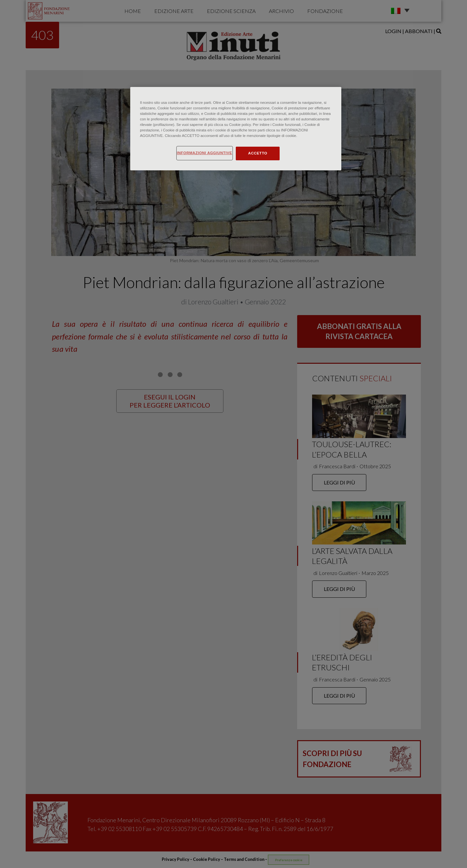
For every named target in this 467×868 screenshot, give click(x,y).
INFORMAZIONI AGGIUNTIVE (205, 153)
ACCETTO (258, 153)
